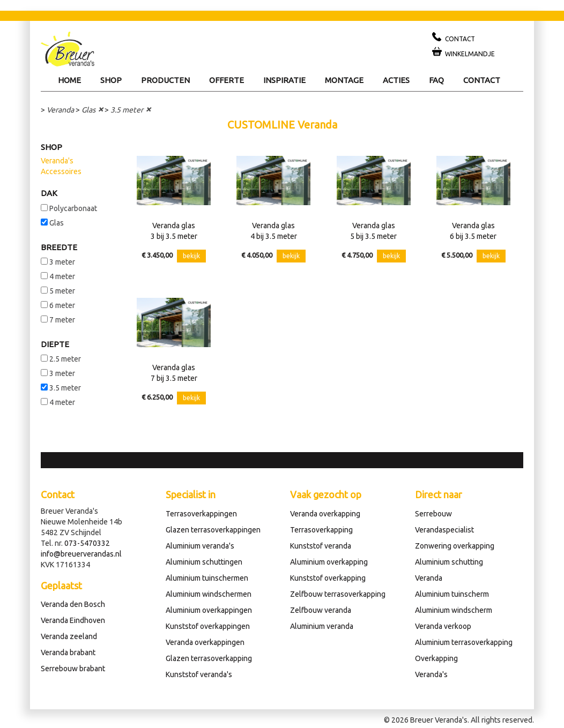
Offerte (227, 80)
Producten (165, 80)
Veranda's (57, 161)
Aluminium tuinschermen (207, 578)
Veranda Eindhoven (73, 620)
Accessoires (61, 171)
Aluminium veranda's (200, 546)
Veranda (60, 110)
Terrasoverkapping (321, 530)
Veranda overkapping (325, 514)
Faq (436, 80)
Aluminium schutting (449, 562)
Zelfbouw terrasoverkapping (338, 594)
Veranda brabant (68, 652)
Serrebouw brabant (73, 669)
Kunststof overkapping (328, 578)
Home (69, 80)
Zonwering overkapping (455, 546)
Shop (111, 80)
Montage (344, 80)
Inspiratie (284, 80)
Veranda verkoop (443, 626)
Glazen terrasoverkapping (209, 658)
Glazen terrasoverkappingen (213, 530)
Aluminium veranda (322, 626)
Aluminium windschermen (209, 594)
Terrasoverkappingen (201, 514)
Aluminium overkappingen (209, 610)
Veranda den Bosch (73, 604)
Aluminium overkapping (329, 562)
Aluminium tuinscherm (452, 594)
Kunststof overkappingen (208, 626)
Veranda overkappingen (205, 642)
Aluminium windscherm (454, 610)
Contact (482, 80)
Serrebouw (433, 514)
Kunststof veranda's (199, 674)
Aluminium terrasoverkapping (464, 642)
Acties (396, 80)
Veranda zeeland (69, 636)
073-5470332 (87, 543)
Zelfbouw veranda (321, 610)
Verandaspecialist (444, 530)
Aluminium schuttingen (204, 562)
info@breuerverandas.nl (81, 554)
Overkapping (436, 658)
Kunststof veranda (321, 546)
